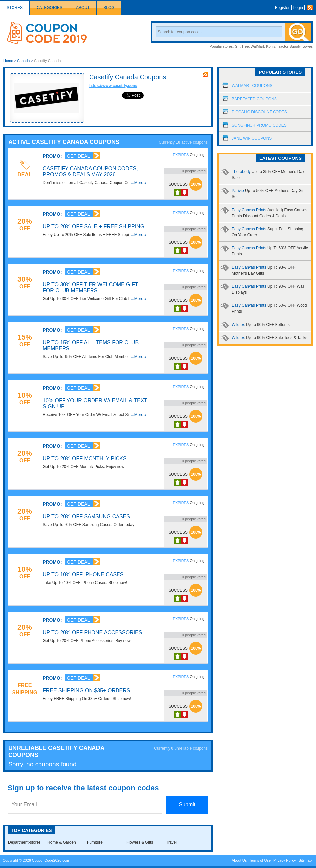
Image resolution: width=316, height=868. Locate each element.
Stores (15, 8)
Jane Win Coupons (252, 138)
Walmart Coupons (252, 86)
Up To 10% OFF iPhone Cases (83, 575)
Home (8, 61)
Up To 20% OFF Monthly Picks (85, 459)
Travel (171, 842)
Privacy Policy (284, 860)
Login (298, 8)
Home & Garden (62, 842)
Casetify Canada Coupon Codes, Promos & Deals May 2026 (90, 172)
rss (205, 74)
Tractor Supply (289, 46)
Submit (187, 805)
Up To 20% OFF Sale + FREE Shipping (93, 227)
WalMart (258, 46)
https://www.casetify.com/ (113, 86)
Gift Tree (242, 46)
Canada (24, 61)
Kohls (271, 46)
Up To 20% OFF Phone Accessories (92, 633)
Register (282, 8)
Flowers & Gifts (140, 842)
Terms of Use (260, 860)
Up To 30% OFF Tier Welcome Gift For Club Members (90, 288)
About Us (239, 860)
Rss (312, 8)
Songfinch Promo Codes (259, 125)
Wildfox (261, 325)
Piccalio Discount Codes (259, 112)
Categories (49, 8)
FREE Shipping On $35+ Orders (86, 691)
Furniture (95, 842)
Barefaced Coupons (254, 99)
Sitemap (305, 860)
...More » (139, 183)
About (83, 8)
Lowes (307, 46)
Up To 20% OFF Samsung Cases (86, 517)
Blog (109, 8)
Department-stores (24, 842)
